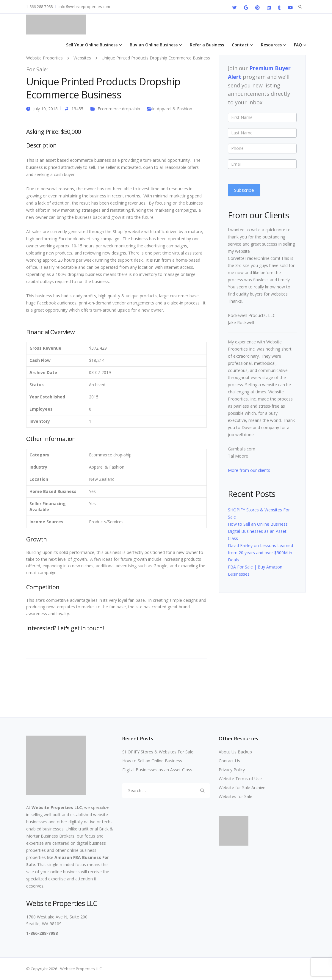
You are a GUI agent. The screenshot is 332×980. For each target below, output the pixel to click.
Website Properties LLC (57, 807)
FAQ (298, 45)
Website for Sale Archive (242, 787)
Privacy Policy (232, 770)
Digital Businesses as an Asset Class (157, 770)
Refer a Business (207, 45)
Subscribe (244, 190)
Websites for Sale (235, 796)
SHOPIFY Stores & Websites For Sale (158, 752)
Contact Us (229, 761)
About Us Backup (235, 752)
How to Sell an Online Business (258, 524)
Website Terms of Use (240, 779)
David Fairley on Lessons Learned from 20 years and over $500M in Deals (260, 553)
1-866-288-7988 (39, 7)
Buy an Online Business (154, 45)
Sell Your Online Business (92, 45)
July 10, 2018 (46, 109)
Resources (271, 45)
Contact (240, 45)
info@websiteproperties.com (84, 7)
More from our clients (249, 470)
